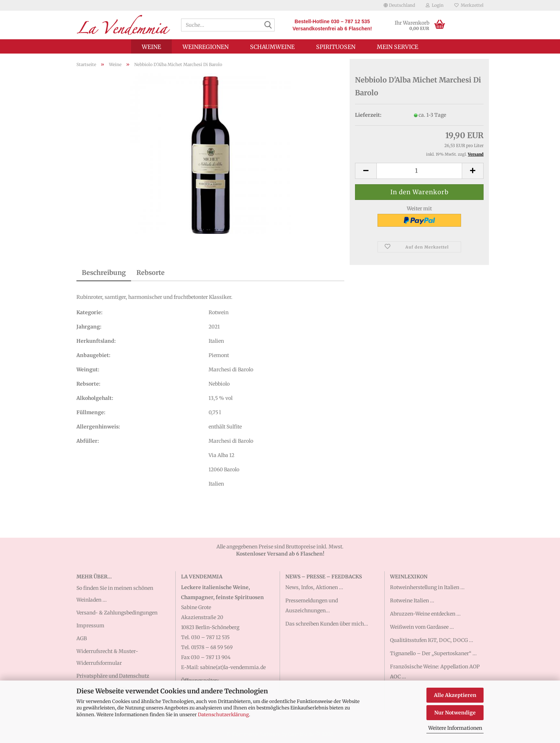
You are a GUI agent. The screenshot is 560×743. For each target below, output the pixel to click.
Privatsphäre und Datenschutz (113, 676)
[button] (399, 5)
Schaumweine (272, 47)
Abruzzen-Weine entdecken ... (425, 614)
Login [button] (435, 5)
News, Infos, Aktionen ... (314, 587)
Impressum (90, 626)
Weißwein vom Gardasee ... (422, 627)
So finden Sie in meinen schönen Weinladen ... (115, 594)
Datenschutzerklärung (223, 715)
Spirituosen (336, 47)
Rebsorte (151, 273)
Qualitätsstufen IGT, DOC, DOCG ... (432, 640)
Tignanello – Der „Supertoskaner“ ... (433, 653)
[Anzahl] (419, 171)
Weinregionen (206, 47)
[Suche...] (268, 25)
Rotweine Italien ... (412, 601)
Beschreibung (104, 273)
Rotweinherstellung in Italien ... (427, 587)
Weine (151, 47)
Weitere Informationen (455, 728)
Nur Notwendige (455, 713)
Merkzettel (469, 5)
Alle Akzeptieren (455, 695)
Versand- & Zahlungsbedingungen (117, 613)
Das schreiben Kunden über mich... (327, 624)
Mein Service (397, 47)
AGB (82, 638)
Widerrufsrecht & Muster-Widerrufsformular (107, 657)
